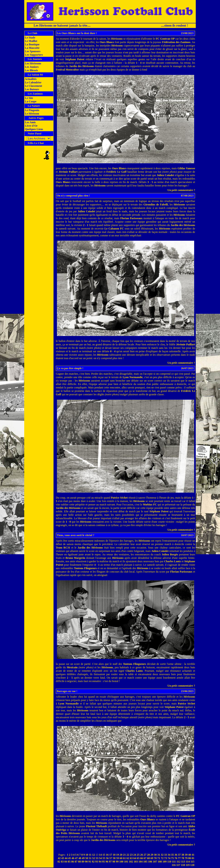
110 (169, 862)
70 (155, 858)
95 (104, 862)
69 (152, 858)
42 (59, 858)
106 (150, 862)
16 (107, 855)
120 (192, 865)
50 (87, 858)
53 (97, 858)
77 (179, 858)
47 (76, 858)
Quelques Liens (34, 129)
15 (104, 855)
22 (128, 855)
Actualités (30, 79)
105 (145, 862)
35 (172, 855)
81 (193, 858)
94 (100, 862)
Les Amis (30, 122)
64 (135, 858)
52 (94, 858)
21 (124, 855)
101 (126, 862)
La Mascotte (32, 48)
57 (111, 858)
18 (114, 855)
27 (145, 855)
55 (104, 858)
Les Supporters (34, 55)
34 (169, 855)
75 (172, 858)
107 (155, 862)
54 (100, 858)
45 (70, 858)
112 (178, 862)
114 (188, 862)
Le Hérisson (32, 114)
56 (107, 858)
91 (90, 862)
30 (155, 855)
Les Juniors (31, 67)
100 (121, 862)
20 (121, 855)
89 (83, 862)
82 (59, 862)
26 (142, 855)
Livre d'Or (31, 126)
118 (183, 865)
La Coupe (30, 101)
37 (179, 855)
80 (190, 858)
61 (124, 858)
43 (63, 858)
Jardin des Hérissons (81, 66)
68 (148, 858)
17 (111, 855)
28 (148, 855)
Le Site (29, 98)
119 (188, 865)
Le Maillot (31, 41)
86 (73, 862)
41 (193, 855)
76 (176, 858)
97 (110, 862)
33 (166, 855)
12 (94, 855)
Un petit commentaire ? (181, 190)
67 (145, 858)
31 (159, 855)
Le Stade (30, 38)
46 (73, 858)
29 (152, 855)
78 (183, 858)
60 (121, 858)
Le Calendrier (33, 82)
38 (183, 855)
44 (66, 858)
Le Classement (33, 86)
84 (66, 862)
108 (160, 862)
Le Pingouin (32, 110)
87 (76, 862)
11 (90, 855)
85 (69, 862)
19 (118, 855)
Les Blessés (31, 70)
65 (138, 858)
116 (174, 865)
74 (169, 858)
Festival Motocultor (67, 70)
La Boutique (32, 44)
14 (100, 855)
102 (131, 862)
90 (86, 862)
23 (131, 855)
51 (90, 858)
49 (83, 858)
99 (117, 862)
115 (192, 862)
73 (166, 858)
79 (186, 858)
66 (142, 858)
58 (114, 858)
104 (141, 862)
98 (114, 862)
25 (138, 855)
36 (176, 855)
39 (186, 855)
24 (135, 855)
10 (87, 855)
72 (162, 858)
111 (174, 862)
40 (190, 855)
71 (159, 858)
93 (97, 862)
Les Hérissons (33, 63)
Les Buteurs (32, 89)
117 (178, 865)
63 (131, 858)
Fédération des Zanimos (176, 42)
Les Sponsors (32, 51)
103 (136, 862)
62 (128, 858)
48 (80, 858)
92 (93, 862)
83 (62, 862)
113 (183, 862)
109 (165, 862)
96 (107, 862)
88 (80, 862)
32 (162, 855)
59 (118, 858)
